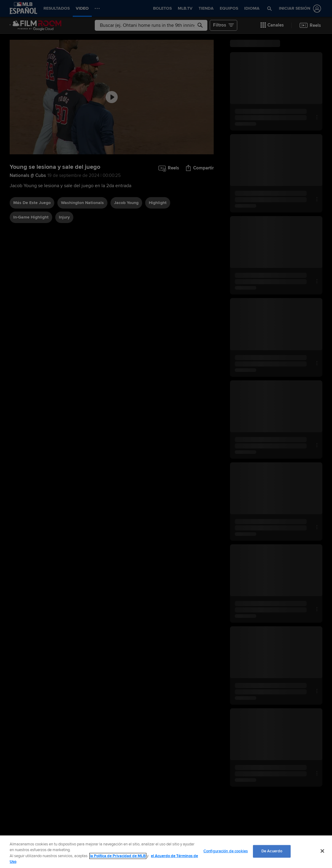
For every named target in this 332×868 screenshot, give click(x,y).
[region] (166, 852)
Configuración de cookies (226, 851)
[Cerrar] (322, 851)
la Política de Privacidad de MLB (118, 856)
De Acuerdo (272, 851)
